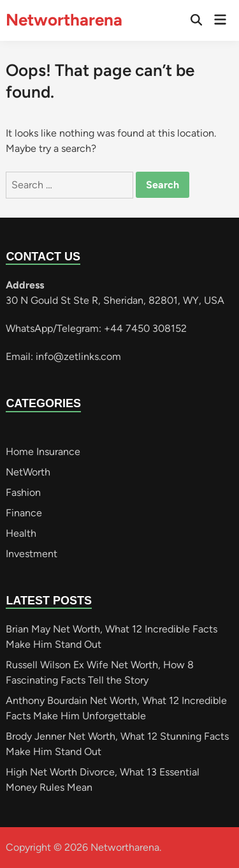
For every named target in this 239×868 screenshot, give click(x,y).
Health (21, 533)
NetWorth (28, 472)
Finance (24, 513)
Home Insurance (43, 452)
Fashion (23, 492)
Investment (32, 554)
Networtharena (64, 20)
